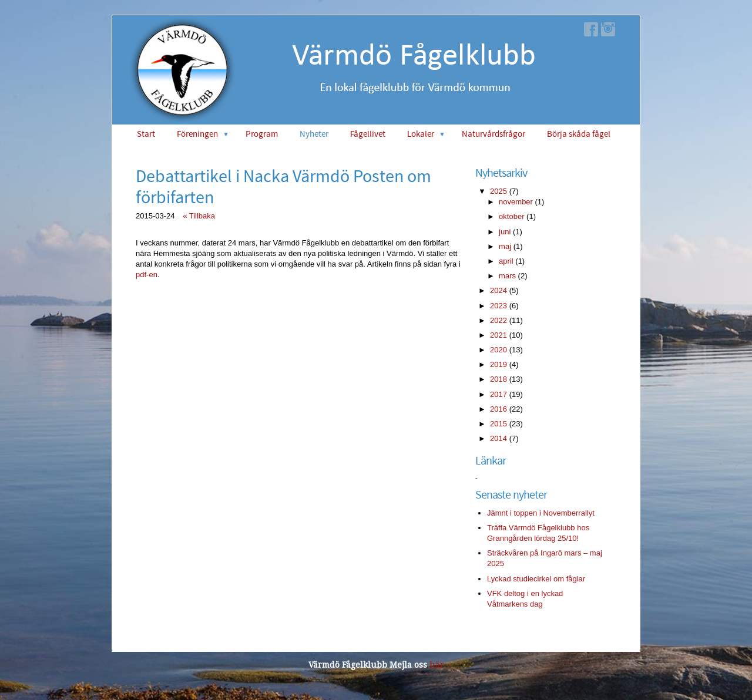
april (506, 261)
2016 (498, 409)
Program (262, 134)
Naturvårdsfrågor (493, 134)
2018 (498, 379)
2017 (498, 394)
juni (505, 232)
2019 (498, 364)
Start (146, 134)
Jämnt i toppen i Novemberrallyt (541, 513)
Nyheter (314, 134)
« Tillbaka (199, 216)
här (437, 665)
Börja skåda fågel (579, 134)
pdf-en (147, 275)
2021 (498, 335)
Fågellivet (368, 134)
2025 (498, 191)
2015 (498, 424)
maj (505, 246)
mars (507, 276)
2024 (498, 290)
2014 (498, 438)
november (516, 202)
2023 (498, 306)
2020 (498, 350)
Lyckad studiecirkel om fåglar (536, 579)
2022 (498, 320)
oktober (511, 216)
